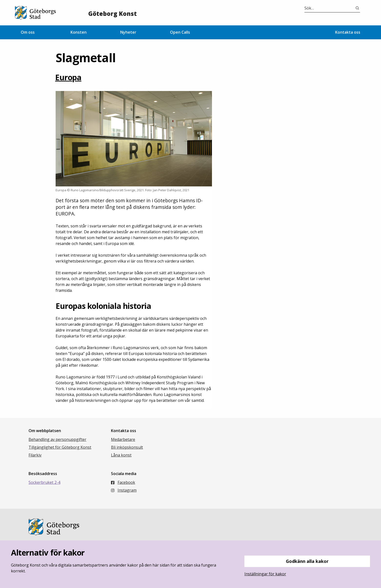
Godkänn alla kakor (307, 561)
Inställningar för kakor (265, 574)
